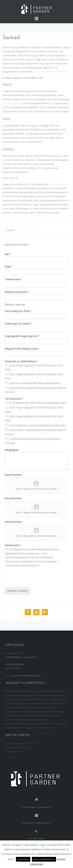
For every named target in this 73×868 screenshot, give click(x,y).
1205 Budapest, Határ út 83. (21, 657)
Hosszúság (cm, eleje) (19, 311)
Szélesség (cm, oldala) (19, 324)
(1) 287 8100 (12, 668)
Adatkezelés (13, 545)
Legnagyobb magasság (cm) (22, 336)
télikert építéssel (58, 184)
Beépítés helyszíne (17, 292)
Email (9, 267)
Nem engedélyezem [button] (44, 859)
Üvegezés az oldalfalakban (21, 361)
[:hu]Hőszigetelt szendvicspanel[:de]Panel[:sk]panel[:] (37, 425)
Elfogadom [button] (23, 859)
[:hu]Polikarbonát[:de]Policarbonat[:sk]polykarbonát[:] (37, 403)
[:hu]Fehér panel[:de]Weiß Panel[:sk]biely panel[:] (35, 383)
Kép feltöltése (13, 475)
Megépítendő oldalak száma (22, 349)
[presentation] (28, 582)
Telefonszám (13, 279)
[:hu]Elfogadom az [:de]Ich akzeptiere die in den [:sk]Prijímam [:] (32, 557)
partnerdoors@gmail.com (27, 675)
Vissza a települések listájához (51, 72)
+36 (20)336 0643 (15, 664)
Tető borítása (14, 399)
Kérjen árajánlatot (12, 103)
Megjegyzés (12, 450)
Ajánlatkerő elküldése (17, 591)
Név (8, 254)
